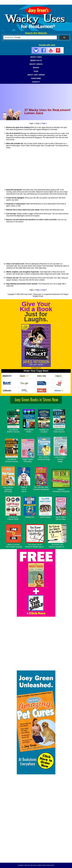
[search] (29, 38)
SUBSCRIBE (36, 78)
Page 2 (38, 123)
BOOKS (36, 68)
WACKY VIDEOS (36, 64)
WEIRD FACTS (36, 60)
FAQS (36, 71)
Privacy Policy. (50, 865)
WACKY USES (36, 57)
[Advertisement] (36, 842)
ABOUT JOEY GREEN (36, 75)
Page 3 (44, 123)
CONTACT (36, 82)
